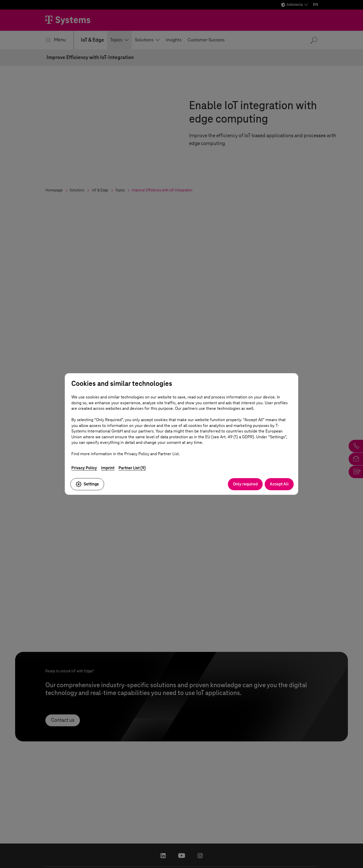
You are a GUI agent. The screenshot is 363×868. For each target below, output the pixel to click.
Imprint (108, 468)
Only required (245, 484)
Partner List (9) (132, 468)
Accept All (279, 484)
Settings (87, 484)
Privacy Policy (84, 468)
